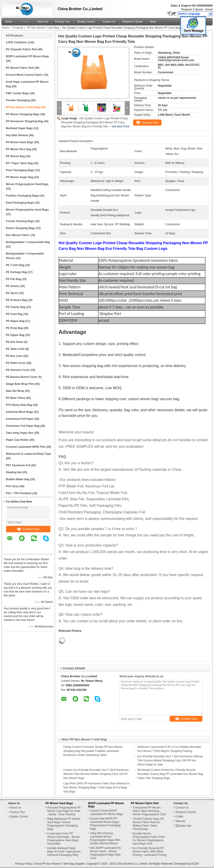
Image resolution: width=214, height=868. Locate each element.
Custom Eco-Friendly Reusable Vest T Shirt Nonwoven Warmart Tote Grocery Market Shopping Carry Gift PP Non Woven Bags (96, 774)
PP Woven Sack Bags (20, 142)
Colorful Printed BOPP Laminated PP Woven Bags (106, 812)
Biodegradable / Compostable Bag (28, 242)
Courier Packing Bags (20, 221)
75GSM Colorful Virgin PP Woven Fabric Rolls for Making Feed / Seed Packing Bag (148, 824)
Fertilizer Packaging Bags (22, 196)
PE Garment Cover (18, 370)
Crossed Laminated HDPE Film (26, 447)
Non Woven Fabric (18, 235)
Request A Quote (192, 9)
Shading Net (14, 472)
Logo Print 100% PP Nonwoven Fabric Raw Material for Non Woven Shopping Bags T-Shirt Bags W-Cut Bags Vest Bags (97, 788)
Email (209, 9)
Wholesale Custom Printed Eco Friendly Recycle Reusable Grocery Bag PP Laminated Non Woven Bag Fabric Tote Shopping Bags (170, 774)
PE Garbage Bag (16, 272)
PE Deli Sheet (15, 342)
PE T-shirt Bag (15, 265)
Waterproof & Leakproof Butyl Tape (28, 454)
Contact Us (109, 22)
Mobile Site (183, 826)
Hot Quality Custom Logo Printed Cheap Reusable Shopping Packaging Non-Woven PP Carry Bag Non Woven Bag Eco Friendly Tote (94, 122)
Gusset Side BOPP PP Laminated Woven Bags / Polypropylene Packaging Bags (105, 824)
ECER (195, 864)
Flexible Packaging (18, 100)
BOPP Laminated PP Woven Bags (27, 56)
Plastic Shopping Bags (20, 228)
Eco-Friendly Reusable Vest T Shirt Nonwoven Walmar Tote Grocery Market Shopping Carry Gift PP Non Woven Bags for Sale (170, 760)
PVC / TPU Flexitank (19, 493)
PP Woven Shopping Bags (23, 114)
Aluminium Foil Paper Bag (23, 426)
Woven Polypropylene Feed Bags (27, 184)
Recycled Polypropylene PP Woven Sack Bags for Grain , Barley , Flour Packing (64, 811)
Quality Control (86, 22)
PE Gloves (13, 286)
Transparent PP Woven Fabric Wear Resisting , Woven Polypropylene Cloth (149, 811)
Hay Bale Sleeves (17, 135)
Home (9, 22)
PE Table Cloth (15, 349)
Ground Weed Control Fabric (24, 75)
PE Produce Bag (16, 300)
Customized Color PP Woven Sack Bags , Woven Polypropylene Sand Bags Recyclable (64, 839)
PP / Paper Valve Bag (19, 163)
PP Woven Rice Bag (19, 149)
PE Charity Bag (16, 307)
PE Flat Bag (13, 279)
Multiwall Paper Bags (19, 128)
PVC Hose (12, 486)
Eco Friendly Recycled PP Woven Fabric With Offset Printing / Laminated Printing (150, 852)
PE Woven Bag (15, 156)
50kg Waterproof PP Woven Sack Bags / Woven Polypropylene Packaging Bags (64, 824)
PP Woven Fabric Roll (20, 68)
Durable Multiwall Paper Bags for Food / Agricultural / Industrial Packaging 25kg (64, 852)
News (153, 22)
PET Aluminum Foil (18, 465)
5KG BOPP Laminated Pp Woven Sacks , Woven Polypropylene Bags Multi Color (105, 853)
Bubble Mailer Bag (18, 479)
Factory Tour (63, 22)
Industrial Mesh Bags (19, 412)
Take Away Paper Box (20, 433)
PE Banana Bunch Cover (22, 377)
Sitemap (180, 821)
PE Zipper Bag (15, 335)
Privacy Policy (24, 864)
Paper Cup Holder (17, 440)
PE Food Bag (14, 314)
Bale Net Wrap (15, 391)
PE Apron (12, 293)
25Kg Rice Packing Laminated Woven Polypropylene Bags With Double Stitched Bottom (105, 838)
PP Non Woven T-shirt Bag (43, 28)
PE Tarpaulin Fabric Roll (21, 49)
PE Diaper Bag (15, 321)
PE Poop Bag (14, 328)
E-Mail (179, 817)
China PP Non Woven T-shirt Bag (54, 864)
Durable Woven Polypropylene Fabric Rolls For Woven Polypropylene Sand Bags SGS (149, 839)
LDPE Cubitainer (17, 42)
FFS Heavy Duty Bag (19, 405)
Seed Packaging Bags (20, 203)
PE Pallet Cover (16, 363)
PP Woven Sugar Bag (20, 177)
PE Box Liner (14, 356)
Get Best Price (121, 126)
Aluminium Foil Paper (20, 419)
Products (25, 22)
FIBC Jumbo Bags (17, 93)
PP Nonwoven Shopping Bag (24, 121)
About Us (42, 22)
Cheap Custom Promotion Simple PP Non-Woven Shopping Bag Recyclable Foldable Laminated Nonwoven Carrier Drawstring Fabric (93, 751)
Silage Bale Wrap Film (20, 384)
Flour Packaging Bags (20, 170)
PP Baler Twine (16, 398)
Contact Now (28, 529)
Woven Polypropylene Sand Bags (27, 210)
